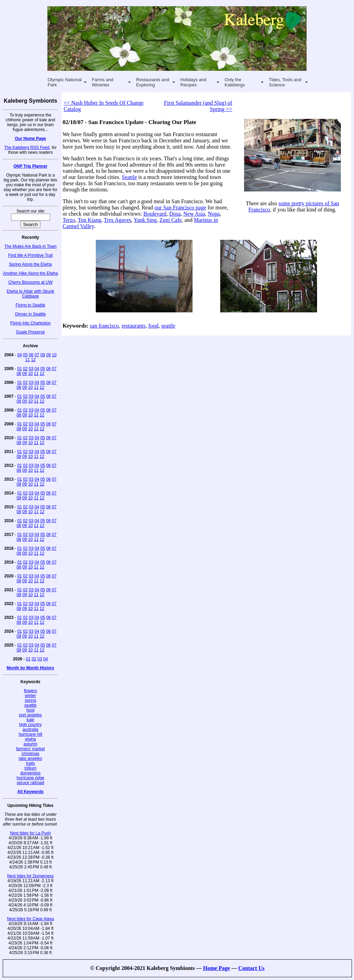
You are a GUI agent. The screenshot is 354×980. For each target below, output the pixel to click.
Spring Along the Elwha (30, 264)
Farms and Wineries (103, 82)
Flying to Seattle (30, 305)
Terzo (69, 220)
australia (30, 729)
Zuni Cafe (170, 220)
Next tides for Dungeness (31, 876)
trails (30, 763)
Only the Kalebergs (235, 82)
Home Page (216, 968)
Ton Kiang (90, 220)
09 (48, 355)
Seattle (130, 177)
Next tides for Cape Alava (30, 919)
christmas (30, 754)
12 (33, 360)
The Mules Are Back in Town (30, 246)
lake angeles (30, 758)
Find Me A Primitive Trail (31, 255)
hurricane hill (30, 734)
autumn (30, 744)
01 (20, 369)
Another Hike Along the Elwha (31, 273)
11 (27, 360)
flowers (30, 691)
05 (25, 355)
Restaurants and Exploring (153, 82)
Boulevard (155, 214)
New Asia (194, 214)
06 (31, 355)
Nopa (214, 214)
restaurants (134, 326)
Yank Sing (145, 220)
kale (30, 720)
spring (31, 700)
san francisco (104, 326)
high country (30, 725)
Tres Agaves (117, 220)
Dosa (175, 214)
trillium (31, 768)
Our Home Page (30, 139)
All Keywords (30, 792)
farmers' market (31, 749)
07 (37, 355)
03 (31, 369)
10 (54, 355)
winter (30, 696)
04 (20, 355)
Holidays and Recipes (193, 82)
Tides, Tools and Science (285, 82)
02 (25, 369)
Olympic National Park (65, 82)
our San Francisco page (180, 208)
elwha (30, 739)
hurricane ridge (30, 778)
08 (43, 355)
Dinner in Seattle (31, 314)
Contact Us (251, 968)
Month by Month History (30, 668)
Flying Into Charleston (31, 323)
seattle (30, 705)
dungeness (31, 773)
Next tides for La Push (30, 833)
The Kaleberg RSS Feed (27, 148)
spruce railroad (30, 783)
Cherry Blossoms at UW (30, 282)
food (30, 710)
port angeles (30, 715)
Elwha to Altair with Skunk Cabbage (30, 294)
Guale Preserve (30, 332)
